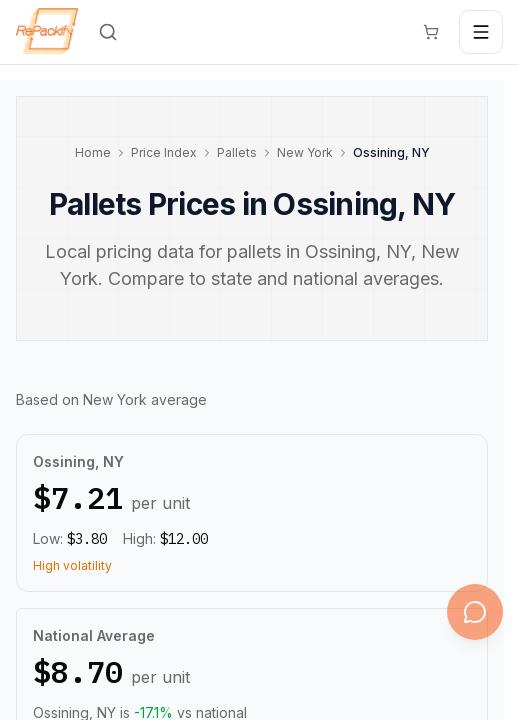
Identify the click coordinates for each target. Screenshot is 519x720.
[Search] (108, 32)
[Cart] (431, 32)
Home (93, 152)
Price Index (164, 152)
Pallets (237, 152)
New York (305, 152)
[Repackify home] (47, 32)
